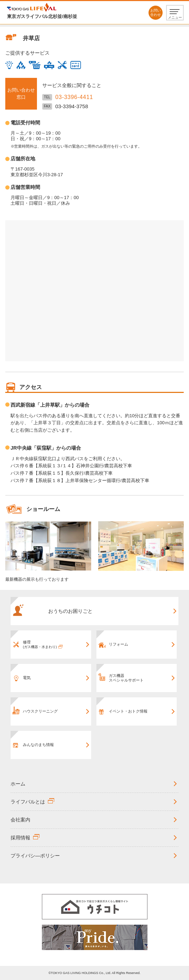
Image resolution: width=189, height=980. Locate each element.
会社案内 (20, 820)
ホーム (18, 784)
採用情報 (20, 838)
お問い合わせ (156, 13)
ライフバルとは (28, 802)
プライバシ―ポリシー (35, 856)
